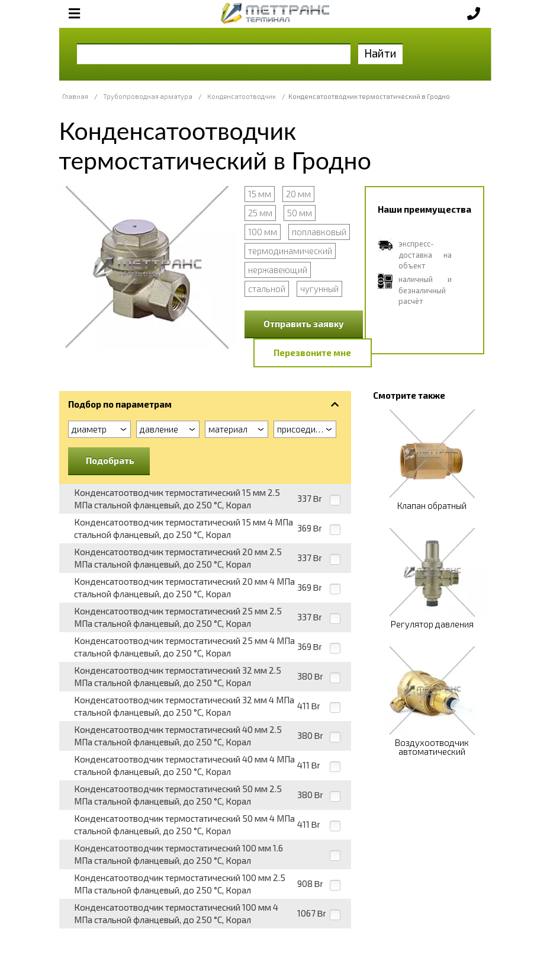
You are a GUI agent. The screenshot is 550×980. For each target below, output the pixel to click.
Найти (380, 53)
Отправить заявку (304, 324)
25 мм (260, 213)
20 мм (298, 194)
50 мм (300, 213)
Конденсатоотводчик (242, 96)
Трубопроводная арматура (148, 96)
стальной (267, 289)
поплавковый (319, 232)
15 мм (260, 194)
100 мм (263, 232)
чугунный (319, 289)
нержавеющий (278, 270)
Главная (75, 96)
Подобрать (110, 460)
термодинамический (290, 251)
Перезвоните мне (312, 353)
